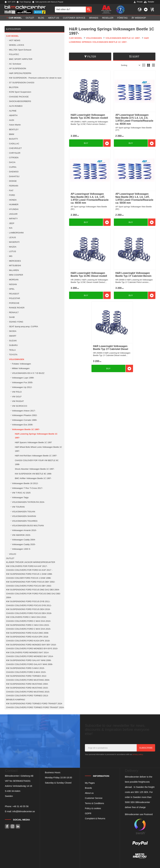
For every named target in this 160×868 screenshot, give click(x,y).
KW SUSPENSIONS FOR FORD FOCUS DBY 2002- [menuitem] (31, 582)
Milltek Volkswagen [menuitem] (21, 368)
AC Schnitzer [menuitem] (15, 64)
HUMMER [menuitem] (14, 204)
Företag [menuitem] (123, 18)
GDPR (88, 813)
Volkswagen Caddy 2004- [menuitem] (24, 540)
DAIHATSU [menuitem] (14, 176)
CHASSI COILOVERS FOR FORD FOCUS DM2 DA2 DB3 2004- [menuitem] (33, 596)
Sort (136, 57)
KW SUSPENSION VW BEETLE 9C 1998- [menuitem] (33, 474)
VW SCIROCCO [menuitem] (20, 406)
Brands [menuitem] (94, 18)
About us (89, 793)
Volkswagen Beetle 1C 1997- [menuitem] (26, 429)
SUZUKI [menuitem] (13, 341)
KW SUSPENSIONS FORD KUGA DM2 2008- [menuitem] (28, 633)
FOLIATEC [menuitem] (14, 54)
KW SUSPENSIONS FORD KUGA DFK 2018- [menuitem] (27, 637)
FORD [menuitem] (12, 195)
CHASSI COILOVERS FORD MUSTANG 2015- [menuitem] (28, 692)
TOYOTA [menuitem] (13, 355)
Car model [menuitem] (15, 18)
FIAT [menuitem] (11, 191)
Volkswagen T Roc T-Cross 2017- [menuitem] (27, 488)
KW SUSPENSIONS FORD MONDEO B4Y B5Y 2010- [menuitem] (31, 645)
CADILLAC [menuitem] (14, 144)
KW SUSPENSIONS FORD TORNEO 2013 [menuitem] (26, 676)
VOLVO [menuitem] (13, 554)
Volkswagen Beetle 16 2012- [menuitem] (25, 483)
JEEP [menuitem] (12, 223)
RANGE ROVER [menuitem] (17, 308)
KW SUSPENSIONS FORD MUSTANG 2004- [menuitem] (27, 684)
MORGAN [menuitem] (14, 280)
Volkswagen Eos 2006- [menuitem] (23, 425)
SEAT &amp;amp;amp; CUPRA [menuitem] (24, 327)
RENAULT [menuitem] (14, 312)
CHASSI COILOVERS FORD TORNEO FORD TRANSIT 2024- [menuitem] (35, 707)
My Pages (90, 783)
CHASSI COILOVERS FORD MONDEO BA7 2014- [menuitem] (30, 656)
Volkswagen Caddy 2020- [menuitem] (24, 544)
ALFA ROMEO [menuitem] (16, 106)
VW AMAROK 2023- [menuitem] (21, 535)
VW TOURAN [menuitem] (18, 507)
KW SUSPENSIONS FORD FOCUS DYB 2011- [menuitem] (28, 601)
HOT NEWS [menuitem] (15, 40)
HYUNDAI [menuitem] (14, 209)
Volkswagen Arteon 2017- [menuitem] (24, 411)
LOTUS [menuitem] (12, 251)
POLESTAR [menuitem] (15, 298)
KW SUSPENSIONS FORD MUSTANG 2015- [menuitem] (27, 688)
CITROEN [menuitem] (14, 158)
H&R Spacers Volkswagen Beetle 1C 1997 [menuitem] (33, 442)
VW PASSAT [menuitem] (18, 401)
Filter (92, 57)
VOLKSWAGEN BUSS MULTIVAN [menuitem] (28, 526)
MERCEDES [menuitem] (15, 261)
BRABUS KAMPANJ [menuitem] (16, 700)
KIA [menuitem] (11, 228)
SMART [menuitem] (13, 336)
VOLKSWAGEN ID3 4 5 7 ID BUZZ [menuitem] (28, 373)
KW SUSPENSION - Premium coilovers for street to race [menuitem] (35, 78)
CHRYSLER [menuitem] (15, 153)
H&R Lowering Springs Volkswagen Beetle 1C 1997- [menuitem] (36, 436)
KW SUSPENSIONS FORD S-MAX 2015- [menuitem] (25, 668)
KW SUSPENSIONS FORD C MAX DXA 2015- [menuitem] (28, 625)
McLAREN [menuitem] (14, 270)
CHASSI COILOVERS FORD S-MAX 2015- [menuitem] (26, 672)
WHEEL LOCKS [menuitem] (17, 45)
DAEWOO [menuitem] (14, 172)
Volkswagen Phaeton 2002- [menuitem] (25, 415)
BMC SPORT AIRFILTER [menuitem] (21, 59)
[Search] (89, 10)
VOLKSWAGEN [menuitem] (17, 359)
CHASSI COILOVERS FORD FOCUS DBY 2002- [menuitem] (29, 586)
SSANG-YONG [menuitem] (16, 322)
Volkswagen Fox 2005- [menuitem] (23, 382)
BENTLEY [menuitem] (14, 129)
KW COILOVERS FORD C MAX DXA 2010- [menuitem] (26, 617)
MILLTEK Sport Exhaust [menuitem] (20, 50)
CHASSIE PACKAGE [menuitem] (19, 97)
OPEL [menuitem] (12, 289)
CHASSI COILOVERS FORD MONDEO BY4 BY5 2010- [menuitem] (32, 649)
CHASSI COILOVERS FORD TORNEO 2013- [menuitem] (27, 696)
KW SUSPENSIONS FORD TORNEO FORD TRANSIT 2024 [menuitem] (34, 704)
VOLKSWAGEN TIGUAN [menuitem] (24, 512)
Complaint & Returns (95, 818)
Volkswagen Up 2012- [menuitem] (22, 387)
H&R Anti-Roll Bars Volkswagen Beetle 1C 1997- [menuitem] (36, 456)
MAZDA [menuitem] (13, 247)
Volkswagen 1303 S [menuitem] (21, 549)
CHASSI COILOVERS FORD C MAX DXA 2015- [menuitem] (29, 629)
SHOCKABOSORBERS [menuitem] (20, 101)
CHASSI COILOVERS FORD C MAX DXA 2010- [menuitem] (29, 621)
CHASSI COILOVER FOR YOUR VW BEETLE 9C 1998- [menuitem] (37, 462)
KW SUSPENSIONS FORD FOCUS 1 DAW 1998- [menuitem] (29, 574)
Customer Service (94, 798)
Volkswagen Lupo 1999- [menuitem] (23, 378)
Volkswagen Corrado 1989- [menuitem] (25, 420)
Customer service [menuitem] (74, 18)
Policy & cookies (93, 808)
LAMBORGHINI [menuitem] (16, 233)
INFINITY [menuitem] (13, 219)
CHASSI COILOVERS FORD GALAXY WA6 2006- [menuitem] (30, 664)
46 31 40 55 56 (21, 806)
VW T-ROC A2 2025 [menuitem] (21, 493)
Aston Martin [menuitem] (15, 125)
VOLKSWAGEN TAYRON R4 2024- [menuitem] (28, 502)
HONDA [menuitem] (13, 200)
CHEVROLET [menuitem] (15, 148)
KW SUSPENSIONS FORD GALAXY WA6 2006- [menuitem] (29, 660)
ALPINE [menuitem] (13, 111)
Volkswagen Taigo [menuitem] (20, 497)
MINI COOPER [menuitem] (16, 275)
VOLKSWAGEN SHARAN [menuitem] (24, 516)
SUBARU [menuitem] (13, 345)
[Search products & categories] (70, 10)
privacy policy (138, 754)
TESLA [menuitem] (12, 350)
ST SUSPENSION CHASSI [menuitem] (22, 83)
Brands (88, 788)
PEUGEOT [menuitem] (14, 294)
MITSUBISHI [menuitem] (15, 265)
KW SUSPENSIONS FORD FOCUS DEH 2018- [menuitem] (28, 609)
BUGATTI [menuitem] (13, 139)
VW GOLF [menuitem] (17, 397)
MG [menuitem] (11, 256)
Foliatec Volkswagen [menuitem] (21, 364)
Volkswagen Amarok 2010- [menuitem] (24, 530)
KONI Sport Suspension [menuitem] (20, 92)
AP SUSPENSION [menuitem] (18, 68)
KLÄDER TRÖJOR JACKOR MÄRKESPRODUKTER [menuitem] (31, 562)
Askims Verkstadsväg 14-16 (19, 786)
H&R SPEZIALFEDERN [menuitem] (20, 73)
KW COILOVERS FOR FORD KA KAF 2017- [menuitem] (27, 566)
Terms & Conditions (94, 803)
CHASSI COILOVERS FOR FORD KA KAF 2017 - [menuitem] (29, 570)
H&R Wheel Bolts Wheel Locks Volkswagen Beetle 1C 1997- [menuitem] (38, 449)
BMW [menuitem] (12, 134)
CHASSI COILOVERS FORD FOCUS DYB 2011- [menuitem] (29, 605)
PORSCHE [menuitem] (14, 303)
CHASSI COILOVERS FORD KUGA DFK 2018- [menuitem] (28, 641)
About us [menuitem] (54, 18)
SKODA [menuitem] (13, 331)
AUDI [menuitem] (11, 120)
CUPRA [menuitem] (13, 167)
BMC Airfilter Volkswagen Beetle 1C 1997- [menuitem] (33, 478)
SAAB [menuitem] (12, 317)
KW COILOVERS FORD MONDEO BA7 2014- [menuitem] (28, 652)
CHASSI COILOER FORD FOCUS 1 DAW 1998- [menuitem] (29, 578)
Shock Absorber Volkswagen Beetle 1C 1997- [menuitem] (35, 469)
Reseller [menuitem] (108, 18)
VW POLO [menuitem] (17, 392)
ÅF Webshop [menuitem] (139, 18)
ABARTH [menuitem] (13, 115)
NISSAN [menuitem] (13, 284)
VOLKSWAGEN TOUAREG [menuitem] (25, 521)
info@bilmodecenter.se (24, 811)
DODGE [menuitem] (13, 181)
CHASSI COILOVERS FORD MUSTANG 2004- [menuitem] (28, 680)
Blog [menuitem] (41, 18)
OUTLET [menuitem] (30, 18)
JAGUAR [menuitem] (13, 214)
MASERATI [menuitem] (14, 242)
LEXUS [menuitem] (12, 237)
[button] (146, 10)
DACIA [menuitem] (12, 162)
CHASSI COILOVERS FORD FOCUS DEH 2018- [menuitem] (29, 613)
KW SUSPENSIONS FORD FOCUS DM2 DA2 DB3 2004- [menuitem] (33, 590)
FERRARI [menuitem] (14, 186)
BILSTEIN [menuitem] (14, 87)
